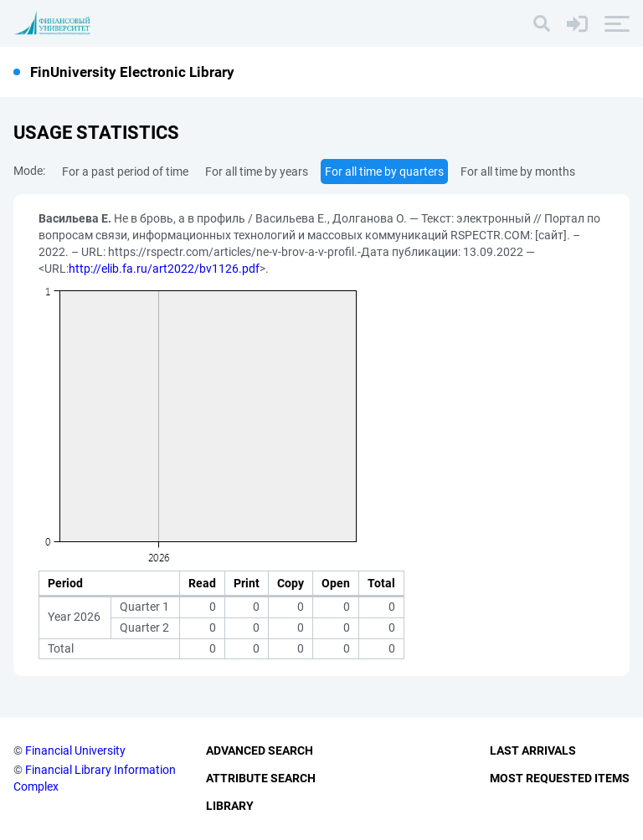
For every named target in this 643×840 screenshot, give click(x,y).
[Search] (542, 23)
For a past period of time (125, 172)
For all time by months (518, 172)
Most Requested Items (560, 778)
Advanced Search (260, 750)
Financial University (75, 750)
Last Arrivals (533, 750)
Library (230, 806)
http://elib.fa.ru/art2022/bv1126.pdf (164, 269)
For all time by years (257, 172)
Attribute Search (261, 778)
